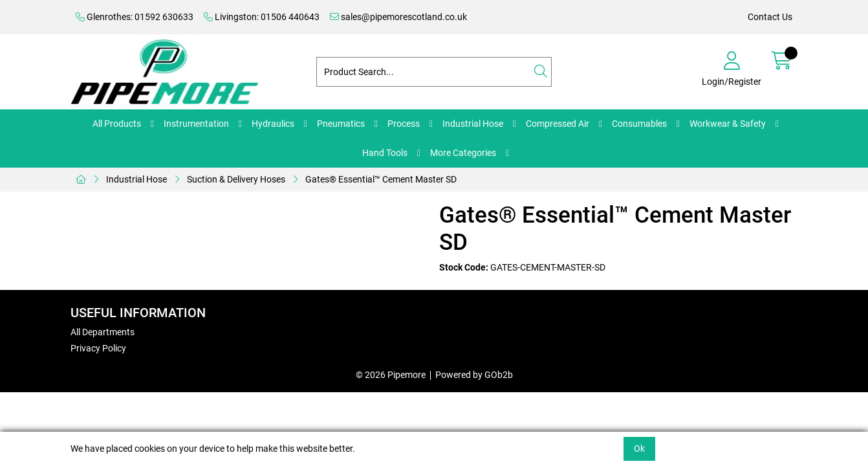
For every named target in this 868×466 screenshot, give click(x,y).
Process (404, 124)
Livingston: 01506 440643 (262, 17)
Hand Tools (385, 153)
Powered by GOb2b (474, 375)
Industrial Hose (473, 124)
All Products (117, 124)
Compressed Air (558, 124)
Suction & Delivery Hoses (236, 179)
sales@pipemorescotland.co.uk (398, 17)
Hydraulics (273, 124)
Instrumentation (196, 124)
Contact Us (770, 17)
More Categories (463, 153)
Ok (639, 449)
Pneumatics (341, 124)
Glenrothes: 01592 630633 (135, 17)
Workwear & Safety (728, 124)
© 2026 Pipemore (391, 375)
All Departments (103, 332)
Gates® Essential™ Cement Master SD (381, 179)
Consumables (639, 124)
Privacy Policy (98, 348)
